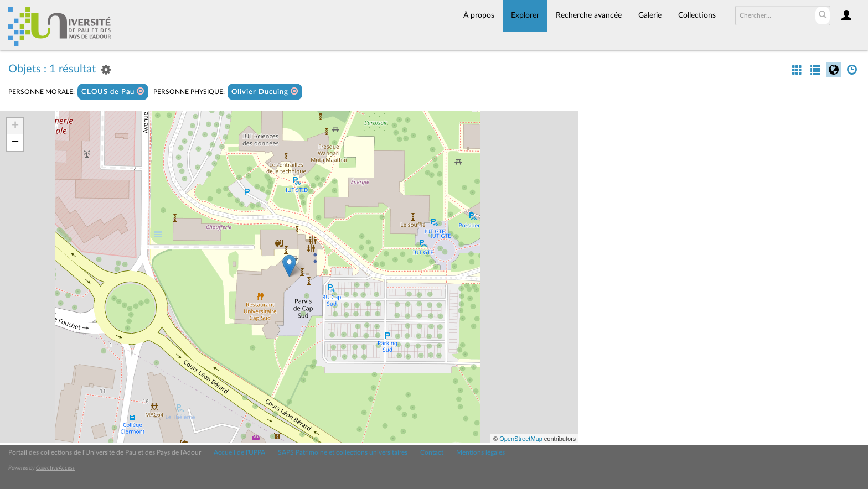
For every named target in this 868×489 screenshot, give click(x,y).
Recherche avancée (589, 15)
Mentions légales (480, 452)
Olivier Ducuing (265, 92)
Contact (432, 452)
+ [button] (15, 126)
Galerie (650, 15)
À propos (479, 15)
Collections (697, 15)
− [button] (15, 143)
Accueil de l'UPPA (239, 452)
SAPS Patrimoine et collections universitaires (343, 452)
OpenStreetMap (521, 439)
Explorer (525, 15)
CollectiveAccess (55, 468)
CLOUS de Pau (113, 92)
